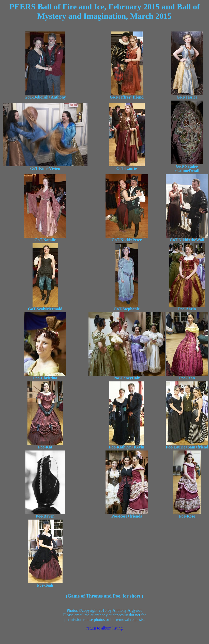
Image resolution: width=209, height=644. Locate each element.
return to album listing (105, 628)
